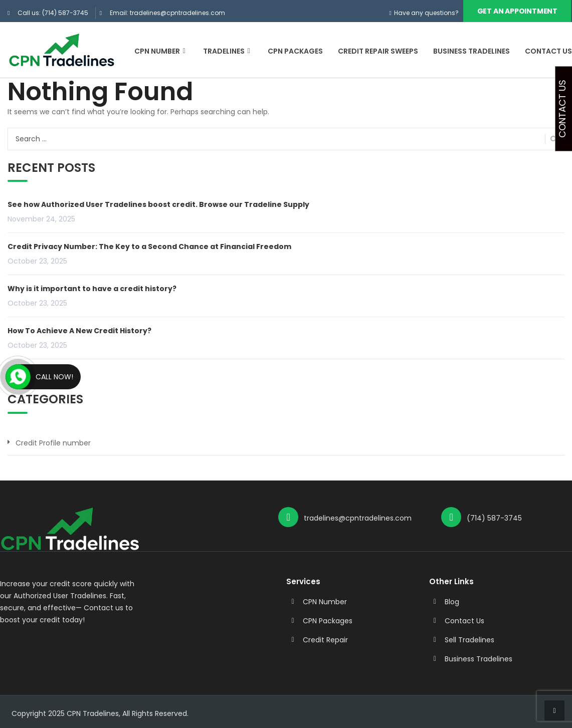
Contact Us (548, 51)
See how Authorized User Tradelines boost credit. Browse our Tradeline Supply (158, 204)
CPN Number (161, 51)
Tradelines (228, 51)
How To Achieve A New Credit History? (79, 330)
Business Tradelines (471, 51)
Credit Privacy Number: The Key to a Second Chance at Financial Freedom (149, 246)
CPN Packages (295, 51)
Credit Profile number (53, 442)
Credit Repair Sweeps (378, 51)
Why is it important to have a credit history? (92, 288)
